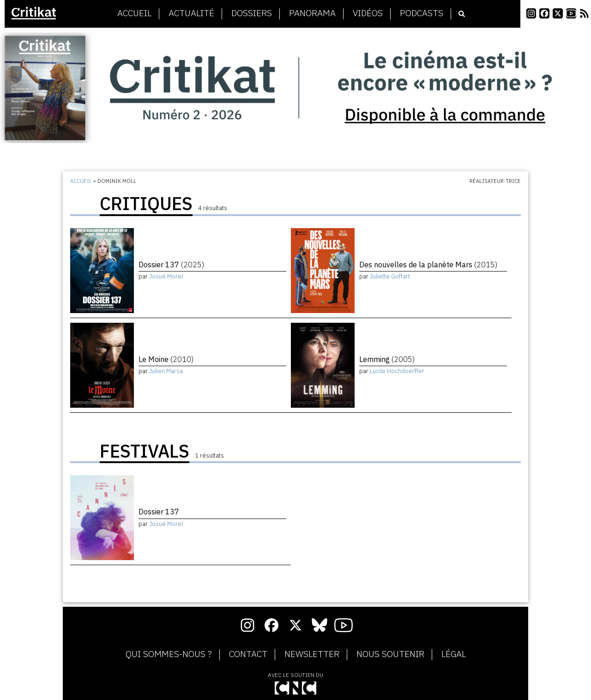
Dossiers (252, 13)
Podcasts (422, 13)
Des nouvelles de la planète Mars (428, 265)
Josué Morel (166, 276)
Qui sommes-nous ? (169, 654)
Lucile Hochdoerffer (397, 371)
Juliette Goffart (390, 276)
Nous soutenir (390, 654)
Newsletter (312, 654)
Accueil (134, 13)
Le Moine (166, 359)
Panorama (312, 13)
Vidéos (368, 13)
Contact (248, 654)
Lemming (387, 359)
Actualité (191, 13)
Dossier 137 (171, 265)
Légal (454, 654)
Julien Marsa (166, 371)
